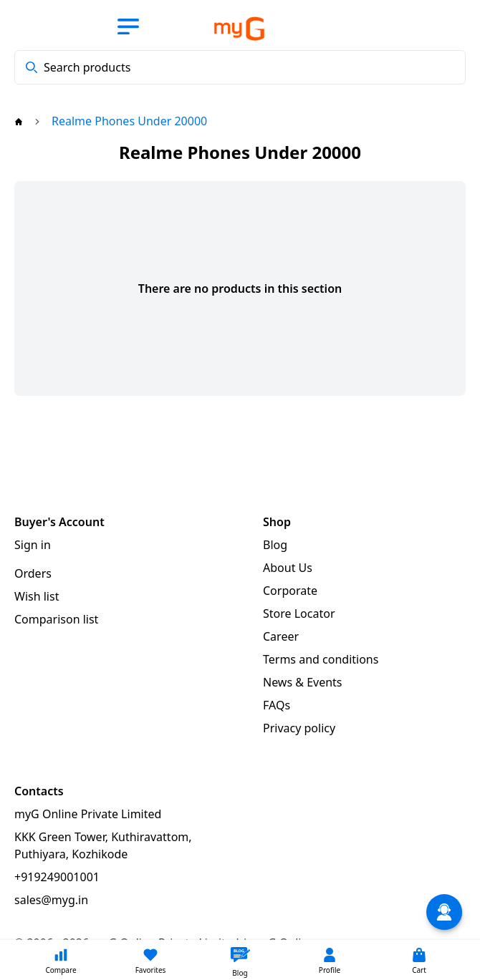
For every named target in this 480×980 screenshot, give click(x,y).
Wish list (37, 596)
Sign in (33, 545)
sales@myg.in (51, 900)
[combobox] (240, 67)
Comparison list (56, 619)
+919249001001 (57, 877)
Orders (33, 573)
